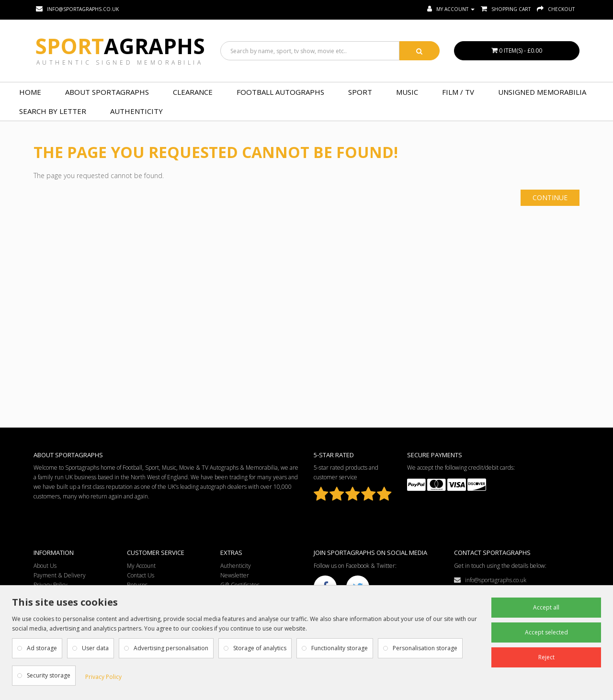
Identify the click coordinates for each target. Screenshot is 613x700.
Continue (550, 198)
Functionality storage (340, 648)
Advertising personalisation (171, 648)
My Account (141, 566)
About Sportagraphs (107, 92)
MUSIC (407, 92)
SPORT (360, 92)
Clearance (193, 92)
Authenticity (136, 111)
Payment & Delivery (60, 575)
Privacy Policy (103, 677)
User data (95, 648)
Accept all (546, 607)
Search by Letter (53, 111)
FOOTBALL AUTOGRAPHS (280, 92)
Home (30, 92)
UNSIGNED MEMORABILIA (542, 92)
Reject (546, 657)
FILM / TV (458, 92)
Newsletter (235, 575)
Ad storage (42, 648)
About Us (45, 566)
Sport (120, 46)
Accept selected (546, 632)
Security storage (49, 675)
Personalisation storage (425, 648)
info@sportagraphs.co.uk (490, 580)
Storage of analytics (260, 648)
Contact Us (141, 575)
